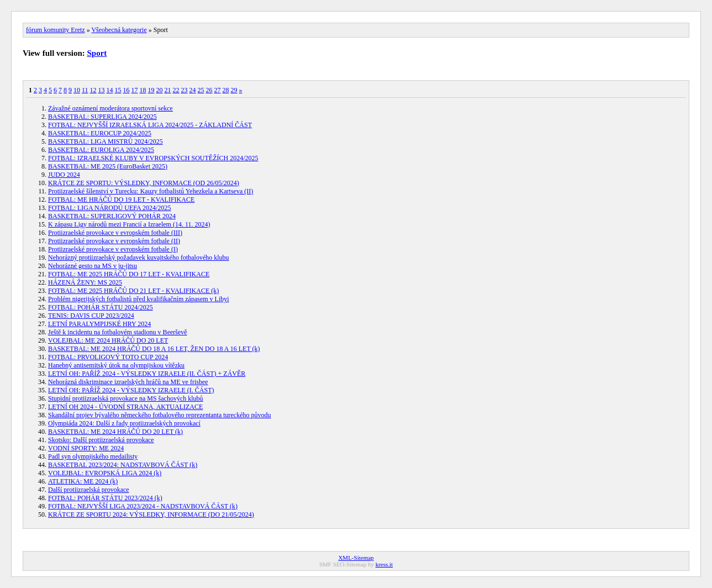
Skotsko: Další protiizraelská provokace (101, 440)
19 (151, 90)
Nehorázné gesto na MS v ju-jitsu (93, 266)
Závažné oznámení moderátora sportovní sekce (110, 108)
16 (126, 90)
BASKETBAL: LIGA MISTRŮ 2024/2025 (106, 141)
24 (193, 90)
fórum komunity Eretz (56, 30)
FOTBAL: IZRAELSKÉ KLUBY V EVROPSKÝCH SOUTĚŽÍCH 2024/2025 (153, 158)
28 (226, 90)
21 (168, 90)
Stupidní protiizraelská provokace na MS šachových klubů (126, 398)
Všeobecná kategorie (119, 30)
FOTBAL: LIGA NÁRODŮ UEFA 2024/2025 (109, 208)
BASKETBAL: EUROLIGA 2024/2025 (101, 150)
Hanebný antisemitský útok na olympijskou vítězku (116, 365)
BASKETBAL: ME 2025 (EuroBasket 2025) (108, 166)
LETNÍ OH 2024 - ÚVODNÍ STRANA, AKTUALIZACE (125, 407)
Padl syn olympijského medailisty (93, 456)
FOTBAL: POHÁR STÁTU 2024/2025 (101, 307)
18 (143, 90)
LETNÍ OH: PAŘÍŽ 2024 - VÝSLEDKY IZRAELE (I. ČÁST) (131, 390)
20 (160, 90)
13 (102, 90)
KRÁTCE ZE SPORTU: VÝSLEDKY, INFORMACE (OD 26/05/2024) (144, 183)
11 (85, 90)
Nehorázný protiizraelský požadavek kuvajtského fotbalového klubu (139, 258)
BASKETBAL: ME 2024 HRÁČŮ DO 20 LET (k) (115, 432)
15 (118, 90)
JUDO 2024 (64, 175)
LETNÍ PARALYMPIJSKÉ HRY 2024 (99, 324)
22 (176, 90)
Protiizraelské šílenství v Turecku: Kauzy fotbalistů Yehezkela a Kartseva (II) (151, 191)
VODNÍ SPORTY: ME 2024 (86, 448)
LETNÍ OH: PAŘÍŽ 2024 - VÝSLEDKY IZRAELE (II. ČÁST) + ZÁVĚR (147, 374)
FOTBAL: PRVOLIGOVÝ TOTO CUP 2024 (108, 357)
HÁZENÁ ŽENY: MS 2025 (85, 282)
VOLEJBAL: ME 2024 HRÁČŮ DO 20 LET (108, 340)
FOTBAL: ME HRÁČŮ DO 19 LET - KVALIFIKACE (121, 200)
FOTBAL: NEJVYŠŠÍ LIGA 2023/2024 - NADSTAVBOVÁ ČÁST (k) (143, 506)
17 (135, 90)
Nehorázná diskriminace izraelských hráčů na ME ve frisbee (128, 382)
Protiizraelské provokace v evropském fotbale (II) (114, 241)
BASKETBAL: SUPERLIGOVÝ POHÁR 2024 (112, 216)
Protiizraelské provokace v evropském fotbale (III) (115, 233)
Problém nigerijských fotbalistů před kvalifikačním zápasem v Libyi (139, 299)
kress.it (384, 564)
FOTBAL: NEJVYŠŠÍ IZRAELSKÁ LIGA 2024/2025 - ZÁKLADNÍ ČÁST (150, 125)
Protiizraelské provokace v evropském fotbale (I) (113, 249)
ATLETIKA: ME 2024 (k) (83, 481)
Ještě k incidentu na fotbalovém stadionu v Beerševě (118, 332)
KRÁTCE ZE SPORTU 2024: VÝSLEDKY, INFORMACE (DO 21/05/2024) (151, 514)
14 (110, 90)
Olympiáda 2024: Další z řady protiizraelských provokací (124, 423)
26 (209, 90)
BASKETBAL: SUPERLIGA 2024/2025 (102, 117)
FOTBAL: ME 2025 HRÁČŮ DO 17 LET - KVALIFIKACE (129, 274)
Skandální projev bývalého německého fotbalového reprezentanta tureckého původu (160, 415)
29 (234, 90)
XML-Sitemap (356, 558)
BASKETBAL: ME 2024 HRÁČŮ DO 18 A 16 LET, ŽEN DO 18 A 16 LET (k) (154, 349)
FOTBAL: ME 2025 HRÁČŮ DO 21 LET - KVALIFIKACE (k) (133, 291)
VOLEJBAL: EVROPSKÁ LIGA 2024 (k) (105, 473)
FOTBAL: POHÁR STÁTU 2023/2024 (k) (105, 498)
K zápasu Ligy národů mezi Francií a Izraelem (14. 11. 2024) (129, 224)
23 (184, 90)
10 (77, 90)
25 (201, 90)
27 (218, 90)
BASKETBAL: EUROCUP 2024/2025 (100, 133)
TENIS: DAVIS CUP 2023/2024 (91, 316)
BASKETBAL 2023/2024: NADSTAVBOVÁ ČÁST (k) (123, 465)
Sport (97, 53)
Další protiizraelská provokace (89, 490)
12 (93, 90)
